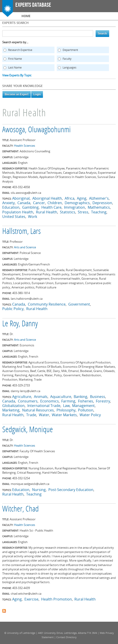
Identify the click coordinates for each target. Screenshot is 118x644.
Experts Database (33, 5)
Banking (80, 397)
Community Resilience (47, 304)
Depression (102, 203)
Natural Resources (38, 410)
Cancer (39, 203)
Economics (50, 401)
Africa (70, 198)
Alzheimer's (99, 198)
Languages (70, 67)
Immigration (74, 207)
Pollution (86, 410)
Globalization (13, 406)
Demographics (77, 203)
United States (14, 217)
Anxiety (8, 203)
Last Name (15, 67)
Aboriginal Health (47, 198)
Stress (83, 212)
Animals (41, 397)
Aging (82, 198)
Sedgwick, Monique (28, 430)
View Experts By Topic (17, 75)
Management (83, 406)
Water (44, 415)
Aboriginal (21, 198)
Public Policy (13, 309)
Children (55, 203)
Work (33, 217)
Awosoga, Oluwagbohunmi (37, 130)
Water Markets (64, 415)
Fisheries (86, 401)
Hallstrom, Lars (21, 232)
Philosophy (66, 410)
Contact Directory (66, 637)
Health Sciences (25, 146)
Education (11, 207)
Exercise (31, 599)
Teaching (99, 212)
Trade (31, 415)
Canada (24, 203)
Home (26, 16)
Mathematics (99, 207)
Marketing (11, 410)
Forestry (103, 401)
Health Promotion (57, 599)
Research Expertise (20, 50)
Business (98, 397)
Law (66, 406)
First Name (15, 59)
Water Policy (90, 415)
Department (70, 50)
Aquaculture (61, 397)
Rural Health (47, 212)
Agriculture (22, 397)
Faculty (67, 59)
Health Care (51, 207)
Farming (68, 401)
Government (79, 304)
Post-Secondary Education (71, 490)
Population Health (18, 212)
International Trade (44, 406)
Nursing (39, 490)
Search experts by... (15, 42)
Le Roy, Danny (20, 324)
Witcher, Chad (20, 509)
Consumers (28, 401)
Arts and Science (25, 247)
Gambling (30, 207)
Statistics (68, 212)
